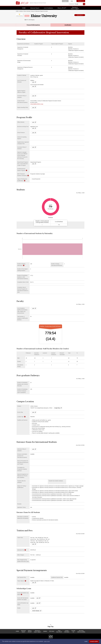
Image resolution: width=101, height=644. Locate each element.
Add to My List (80, 15)
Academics (68, 25)
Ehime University (27, 11)
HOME (24, 8)
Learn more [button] (47, 641)
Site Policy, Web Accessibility (81, 631)
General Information (33, 25)
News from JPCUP (59, 631)
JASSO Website (37, 611)
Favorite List (81, 1)
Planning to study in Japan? (37, 631)
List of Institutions (48, 8)
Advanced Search (35, 8)
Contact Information (67, 631)
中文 (72, 1)
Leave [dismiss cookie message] (86, 641)
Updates (45, 631)
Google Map (58, 408)
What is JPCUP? (62, 8)
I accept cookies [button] (94, 641)
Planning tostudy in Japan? (75, 8)
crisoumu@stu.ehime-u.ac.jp (37, 104)
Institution (21, 11)
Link (34, 82)
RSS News (52, 631)
